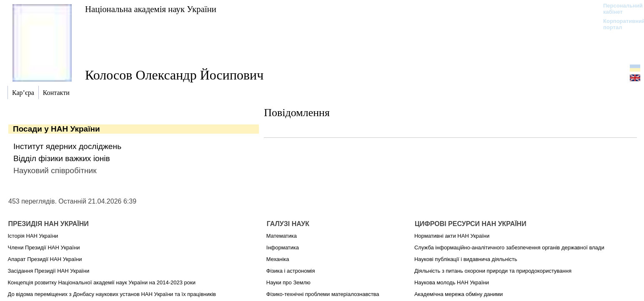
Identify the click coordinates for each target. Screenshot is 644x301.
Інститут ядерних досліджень (67, 146)
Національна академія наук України (151, 9)
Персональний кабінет (619, 9)
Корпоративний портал (619, 24)
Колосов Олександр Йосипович (174, 75)
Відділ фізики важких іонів (62, 158)
